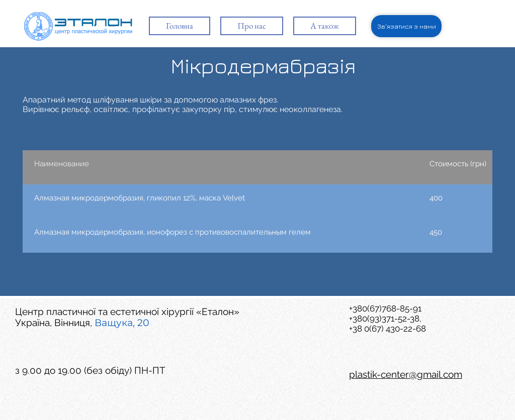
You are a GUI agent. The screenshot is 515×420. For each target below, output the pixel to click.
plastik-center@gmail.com (406, 374)
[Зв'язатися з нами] (406, 26)
